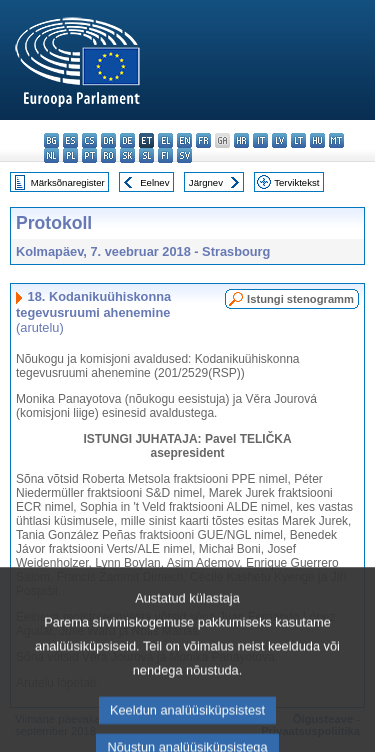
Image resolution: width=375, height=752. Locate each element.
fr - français (203, 140)
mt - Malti (336, 140)
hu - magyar (317, 140)
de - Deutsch (127, 140)
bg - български (51, 140)
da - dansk (108, 140)
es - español (70, 140)
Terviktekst (296, 182)
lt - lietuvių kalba (298, 140)
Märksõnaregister (68, 182)
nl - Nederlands (51, 155)
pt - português (89, 155)
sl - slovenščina (146, 155)
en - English (184, 140)
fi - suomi (165, 155)
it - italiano (260, 140)
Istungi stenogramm (300, 299)
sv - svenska (184, 155)
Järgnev (206, 182)
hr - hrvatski (241, 140)
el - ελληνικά (165, 140)
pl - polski (70, 155)
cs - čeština (89, 140)
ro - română (108, 155)
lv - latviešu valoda (279, 140)
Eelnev (154, 182)
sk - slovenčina (127, 155)
